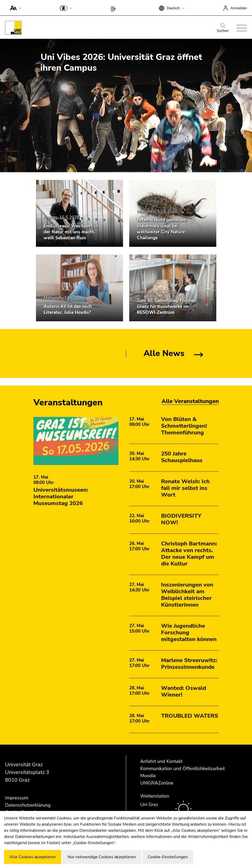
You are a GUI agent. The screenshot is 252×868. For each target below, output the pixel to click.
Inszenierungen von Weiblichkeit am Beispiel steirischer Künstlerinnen (187, 595)
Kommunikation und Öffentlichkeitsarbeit (183, 769)
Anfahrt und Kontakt (161, 761)
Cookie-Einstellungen (168, 857)
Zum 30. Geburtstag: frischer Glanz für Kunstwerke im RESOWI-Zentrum (166, 307)
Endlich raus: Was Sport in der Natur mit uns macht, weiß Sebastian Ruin (71, 232)
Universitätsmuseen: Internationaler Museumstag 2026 (61, 497)
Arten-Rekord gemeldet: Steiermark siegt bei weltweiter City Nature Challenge (162, 229)
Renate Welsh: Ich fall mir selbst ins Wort (185, 488)
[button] (15, 8)
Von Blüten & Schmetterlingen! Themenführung (184, 426)
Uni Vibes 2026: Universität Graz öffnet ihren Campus (121, 62)
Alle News (164, 353)
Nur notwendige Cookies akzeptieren (102, 857)
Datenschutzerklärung (28, 805)
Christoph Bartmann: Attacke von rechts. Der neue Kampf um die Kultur (189, 554)
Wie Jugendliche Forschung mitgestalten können (189, 633)
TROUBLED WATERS (190, 716)
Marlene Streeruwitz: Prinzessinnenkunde (189, 664)
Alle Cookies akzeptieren (33, 857)
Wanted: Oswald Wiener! (184, 691)
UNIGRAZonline (157, 783)
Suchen (223, 28)
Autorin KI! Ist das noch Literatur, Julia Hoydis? (68, 309)
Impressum (17, 798)
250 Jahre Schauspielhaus (182, 457)
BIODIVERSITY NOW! (181, 519)
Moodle (148, 776)
